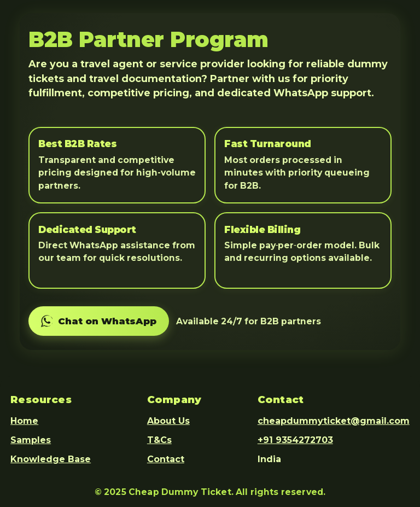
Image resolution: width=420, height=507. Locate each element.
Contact (166, 459)
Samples (31, 440)
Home (24, 421)
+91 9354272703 (295, 440)
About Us (168, 421)
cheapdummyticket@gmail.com (334, 421)
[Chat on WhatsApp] (99, 321)
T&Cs (159, 440)
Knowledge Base (51, 459)
